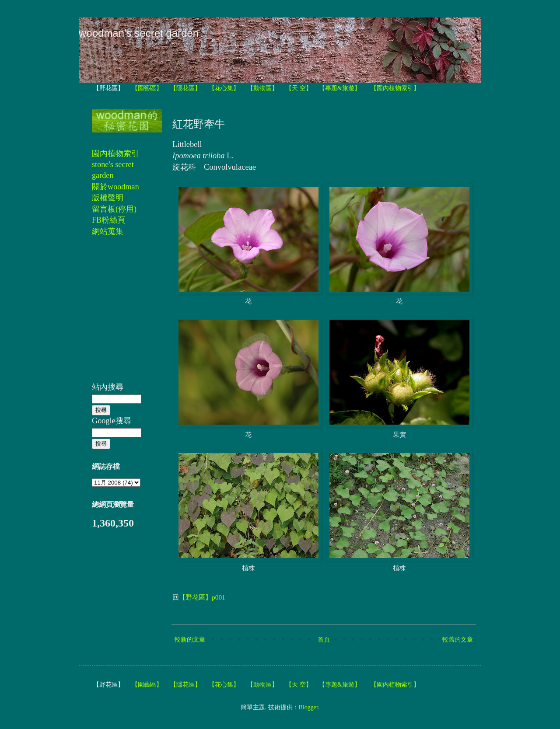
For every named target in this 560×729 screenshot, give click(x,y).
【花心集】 (224, 88)
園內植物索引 (115, 153)
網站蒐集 (108, 231)
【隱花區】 (185, 88)
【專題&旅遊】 (340, 88)
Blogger (308, 707)
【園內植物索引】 (395, 88)
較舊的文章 (458, 640)
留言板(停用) (114, 209)
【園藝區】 (147, 88)
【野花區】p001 (202, 597)
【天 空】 (299, 88)
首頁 (324, 640)
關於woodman (115, 187)
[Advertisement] (118, 314)
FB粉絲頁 (108, 220)
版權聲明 (108, 198)
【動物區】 (262, 88)
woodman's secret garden (139, 33)
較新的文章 (190, 640)
